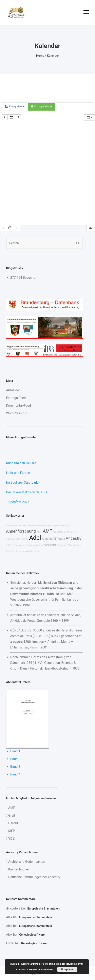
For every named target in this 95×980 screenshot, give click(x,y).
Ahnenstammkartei (34, 545)
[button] (91, 228)
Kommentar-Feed (18, 406)
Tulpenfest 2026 (18, 502)
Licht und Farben (18, 473)
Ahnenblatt (64, 525)
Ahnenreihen (59, 532)
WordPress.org (17, 413)
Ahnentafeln (71, 532)
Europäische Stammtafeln (44, 909)
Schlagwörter (41, 106)
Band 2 (15, 759)
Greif (12, 815)
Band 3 (15, 767)
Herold (13, 823)
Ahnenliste (19, 545)
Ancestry (74, 538)
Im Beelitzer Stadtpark (22, 483)
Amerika (24, 539)
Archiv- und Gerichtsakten (27, 862)
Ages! (39, 532)
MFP (12, 831)
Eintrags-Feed (16, 398)
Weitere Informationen (41, 969)
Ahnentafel (50, 545)
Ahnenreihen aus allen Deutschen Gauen (25, 525)
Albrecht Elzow (32, 551)
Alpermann (62, 545)
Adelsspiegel (52, 525)
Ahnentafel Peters (53, 539)
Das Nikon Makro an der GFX (27, 492)
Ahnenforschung (21, 531)
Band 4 (15, 774)
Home (40, 56)
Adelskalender (13, 539)
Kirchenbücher (19, 869)
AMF (47, 531)
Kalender (53, 56)
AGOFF (9, 545)
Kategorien (15, 106)
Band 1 (15, 751)
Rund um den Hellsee (21, 463)
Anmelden (13, 390)
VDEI (12, 839)
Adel (35, 538)
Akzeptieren (67, 969)
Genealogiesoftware (32, 935)
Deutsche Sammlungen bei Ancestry (34, 877)
